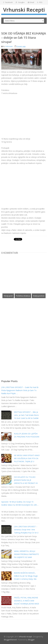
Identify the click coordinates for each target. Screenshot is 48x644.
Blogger (31, 640)
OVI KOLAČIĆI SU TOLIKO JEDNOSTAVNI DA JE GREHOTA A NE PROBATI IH (26, 480)
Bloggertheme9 (10, 640)
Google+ (20, 2)
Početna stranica (23, 296)
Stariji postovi (39, 296)
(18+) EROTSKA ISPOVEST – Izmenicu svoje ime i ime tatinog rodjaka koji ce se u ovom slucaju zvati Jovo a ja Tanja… (26, 533)
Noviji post (8, 296)
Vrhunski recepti (24, 10)
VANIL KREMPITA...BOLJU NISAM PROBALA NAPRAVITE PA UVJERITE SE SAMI (26, 554)
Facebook (8, 2)
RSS (40, 2)
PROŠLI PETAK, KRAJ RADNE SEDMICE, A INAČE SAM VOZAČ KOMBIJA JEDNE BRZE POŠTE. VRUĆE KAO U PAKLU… (26, 604)
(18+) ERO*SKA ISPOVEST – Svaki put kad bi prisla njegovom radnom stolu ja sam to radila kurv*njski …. (20, 390)
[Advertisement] (23, 113)
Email (31, 2)
